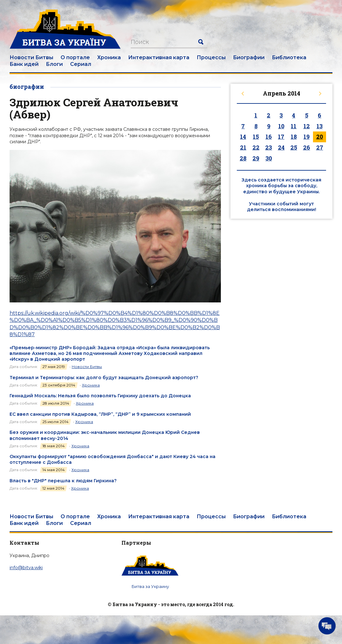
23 (269, 147)
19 (306, 137)
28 (243, 158)
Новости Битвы (31, 57)
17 (281, 137)
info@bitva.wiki (26, 568)
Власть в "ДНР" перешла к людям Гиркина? (63, 481)
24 (281, 147)
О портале (75, 57)
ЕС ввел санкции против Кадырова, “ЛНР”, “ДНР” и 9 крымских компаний (100, 414)
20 (320, 137)
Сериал (81, 64)
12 (307, 126)
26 (307, 147)
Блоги (54, 64)
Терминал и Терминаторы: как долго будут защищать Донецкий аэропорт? (104, 378)
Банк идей (24, 64)
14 (243, 137)
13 (320, 126)
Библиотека (289, 57)
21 (243, 147)
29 (256, 158)
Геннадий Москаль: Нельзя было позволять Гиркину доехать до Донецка (100, 396)
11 (294, 126)
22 (256, 147)
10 (281, 126)
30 (269, 158)
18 (294, 137)
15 (256, 137)
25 (294, 147)
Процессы (211, 57)
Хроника (109, 57)
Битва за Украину (150, 586)
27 (320, 147)
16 (269, 137)
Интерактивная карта (159, 57)
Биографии (249, 57)
